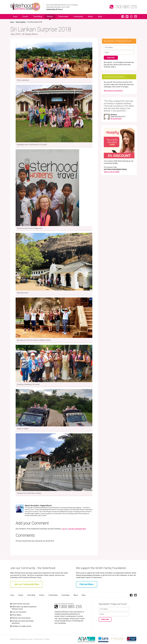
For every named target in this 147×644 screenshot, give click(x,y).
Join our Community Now (26, 584)
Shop (100, 16)
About (90, 16)
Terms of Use (38, 639)
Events (25, 16)
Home (12, 22)
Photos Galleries (21, 22)
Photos (50, 17)
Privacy (47, 639)
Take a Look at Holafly (112, 172)
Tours (15, 16)
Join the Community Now (77, 529)
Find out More (87, 584)
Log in (64, 529)
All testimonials (116, 119)
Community (78, 16)
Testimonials (63, 16)
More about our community (113, 91)
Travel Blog (38, 16)
